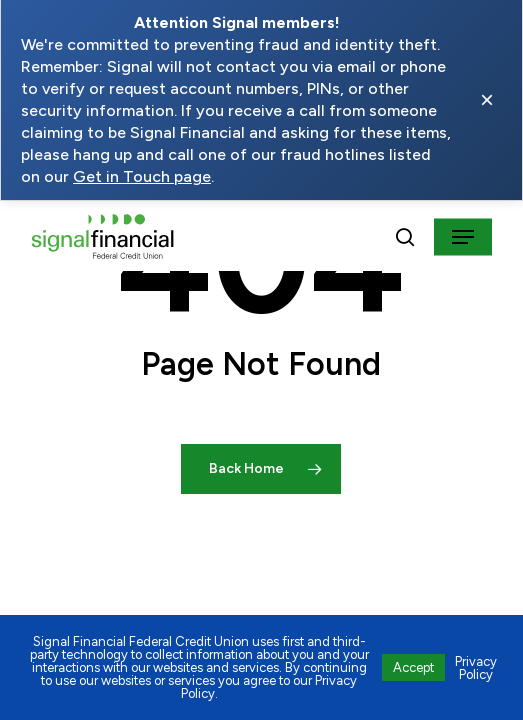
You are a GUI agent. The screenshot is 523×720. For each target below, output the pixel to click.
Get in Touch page (142, 176)
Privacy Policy (476, 668)
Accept (413, 667)
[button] (463, 237)
